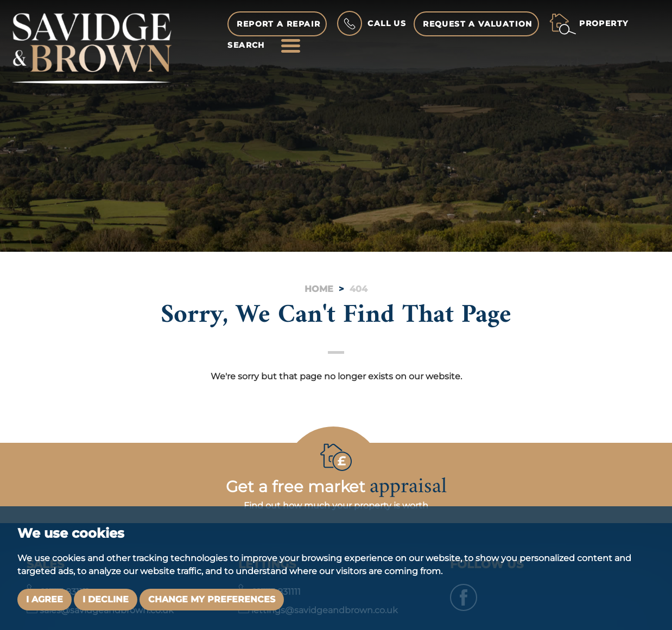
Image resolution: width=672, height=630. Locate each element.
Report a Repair (278, 24)
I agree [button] (45, 599)
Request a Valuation (478, 24)
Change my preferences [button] (212, 599)
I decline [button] (106, 599)
